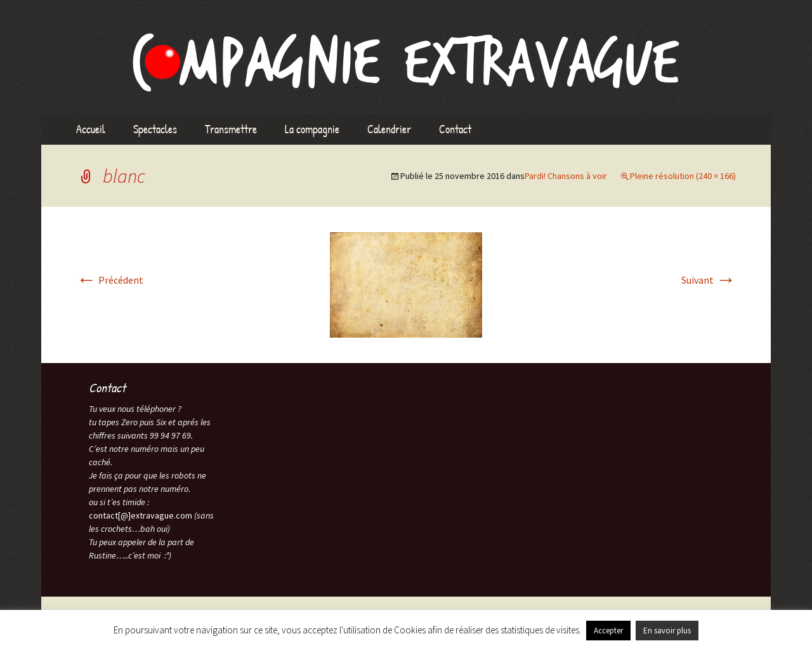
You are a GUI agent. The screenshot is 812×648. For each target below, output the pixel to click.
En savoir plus (667, 631)
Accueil (91, 129)
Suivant (709, 280)
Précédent (110, 280)
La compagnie (312, 129)
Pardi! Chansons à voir (566, 176)
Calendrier (389, 129)
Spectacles (155, 129)
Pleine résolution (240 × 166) (683, 176)
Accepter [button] (608, 631)
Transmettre (231, 129)
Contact (455, 129)
